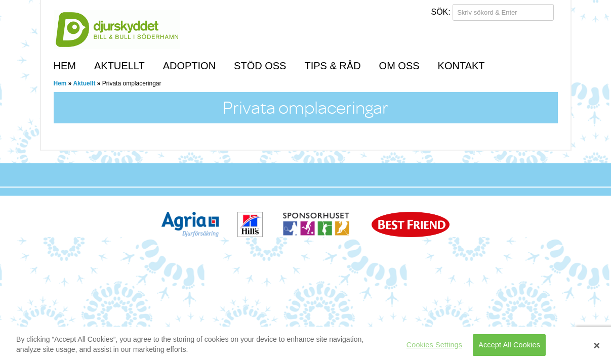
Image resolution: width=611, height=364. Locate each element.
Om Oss (399, 66)
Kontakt (461, 66)
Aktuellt (119, 66)
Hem (65, 66)
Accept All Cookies (509, 345)
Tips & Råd (332, 66)
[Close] (597, 345)
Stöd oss (260, 66)
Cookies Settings (434, 345)
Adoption (189, 66)
